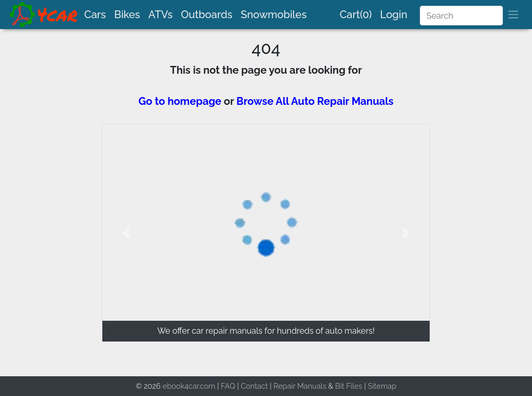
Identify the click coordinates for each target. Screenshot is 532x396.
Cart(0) (356, 15)
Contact (254, 386)
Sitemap (382, 386)
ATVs (161, 15)
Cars (95, 15)
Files (354, 386)
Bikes (127, 15)
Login (394, 15)
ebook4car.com (189, 386)
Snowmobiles (274, 15)
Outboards (207, 15)
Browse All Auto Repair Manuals (315, 101)
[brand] (44, 15)
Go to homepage (180, 101)
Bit (340, 386)
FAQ (228, 386)
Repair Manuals (300, 386)
